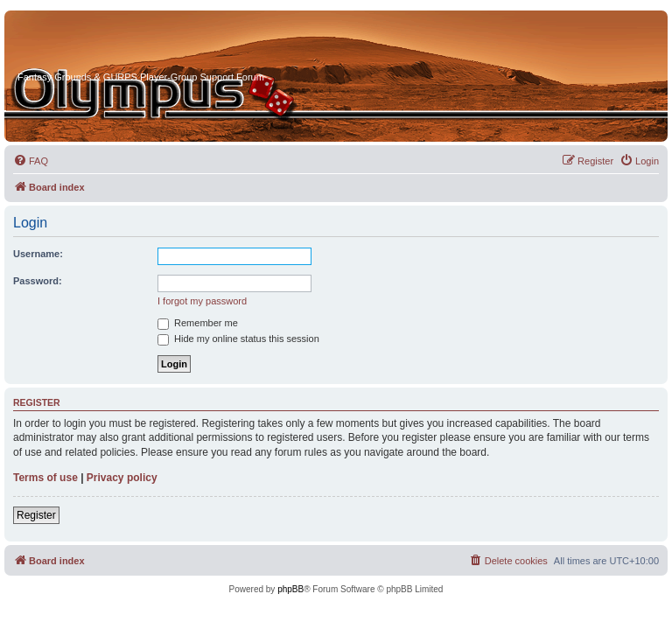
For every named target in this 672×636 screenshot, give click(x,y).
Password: (38, 281)
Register (36, 515)
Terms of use (45, 478)
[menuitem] (31, 161)
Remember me (198, 323)
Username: (38, 254)
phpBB (290, 589)
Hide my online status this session (238, 339)
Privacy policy (122, 478)
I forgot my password (202, 301)
